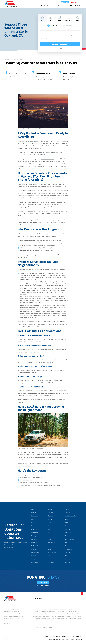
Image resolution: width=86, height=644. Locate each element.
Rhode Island (35, 552)
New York (67, 543)
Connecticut (35, 516)
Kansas (50, 526)
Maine (50, 529)
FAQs (71, 6)
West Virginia (35, 562)
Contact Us (78, 6)
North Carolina (35, 546)
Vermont (34, 559)
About (43, 6)
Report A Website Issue (77, 640)
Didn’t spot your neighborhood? (27, 322)
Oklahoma (34, 549)
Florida (33, 519)
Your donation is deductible (34, 243)
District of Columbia (70, 516)
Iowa (33, 526)
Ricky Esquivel (27, 448)
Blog (73, 637)
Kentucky (67, 526)
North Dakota (52, 546)
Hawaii (67, 519)
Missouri (50, 536)
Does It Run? (57, 36)
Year (41, 29)
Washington (68, 559)
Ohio (66, 546)
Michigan (50, 533)
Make (55, 29)
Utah (66, 556)
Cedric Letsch (27, 129)
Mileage (42, 36)
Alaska (50, 509)
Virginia (50, 559)
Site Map (68, 640)
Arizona (67, 509)
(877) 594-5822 (76, 2)
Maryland (67, 529)
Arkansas (34, 513)
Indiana (67, 523)
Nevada (50, 539)
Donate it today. (22, 464)
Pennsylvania (69, 549)
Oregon (50, 549)
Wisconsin (51, 562)
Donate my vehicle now (60, 44)
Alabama (34, 509)
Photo (20, 129)
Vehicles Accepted (53, 6)
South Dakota (69, 552)
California (51, 513)
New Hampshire (69, 539)
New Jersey (34, 543)
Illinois (50, 523)
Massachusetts (35, 533)
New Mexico (51, 543)
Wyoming (67, 562)
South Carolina (52, 552)
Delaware (51, 516)
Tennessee (34, 556)
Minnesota (68, 533)
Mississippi (34, 536)
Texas (50, 556)
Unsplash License (40, 129)
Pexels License (39, 448)
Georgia (50, 519)
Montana (67, 536)
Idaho (33, 523)
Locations (64, 6)
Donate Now (65, 2)
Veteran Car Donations (47, 159)
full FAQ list (46, 400)
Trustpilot (60, 49)
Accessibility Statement (53, 640)
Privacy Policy (62, 640)
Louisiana (34, 529)
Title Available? (71, 36)
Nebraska (34, 539)
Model (69, 29)
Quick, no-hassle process (27, 485)
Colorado (67, 513)
